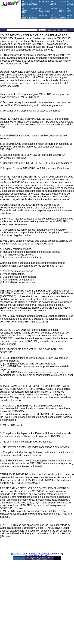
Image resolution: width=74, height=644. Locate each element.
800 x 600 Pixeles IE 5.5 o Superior (37, 555)
